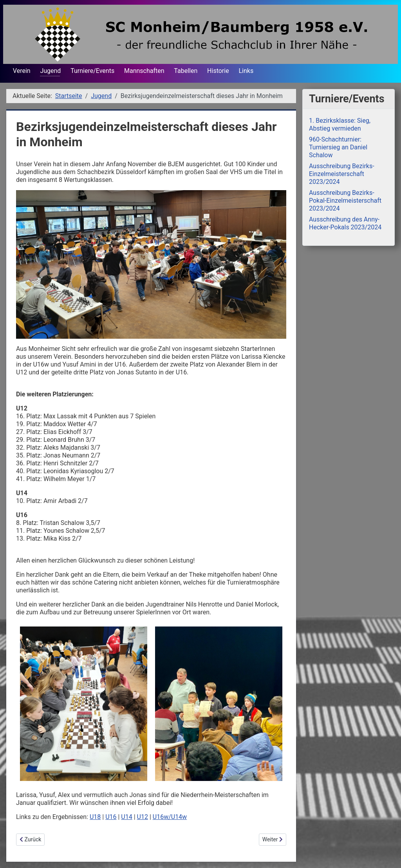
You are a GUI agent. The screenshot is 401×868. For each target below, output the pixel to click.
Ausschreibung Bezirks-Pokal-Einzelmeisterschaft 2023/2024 (345, 201)
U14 (126, 817)
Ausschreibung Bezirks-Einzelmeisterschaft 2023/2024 (342, 174)
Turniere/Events (92, 71)
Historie (218, 71)
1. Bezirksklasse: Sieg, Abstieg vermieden (340, 124)
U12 (143, 817)
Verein (22, 71)
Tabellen (186, 71)
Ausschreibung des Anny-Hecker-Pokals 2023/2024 (345, 223)
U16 (111, 817)
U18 (95, 817)
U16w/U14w (170, 817)
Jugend (50, 71)
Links (246, 71)
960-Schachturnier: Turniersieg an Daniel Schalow (338, 147)
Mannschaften (144, 71)
